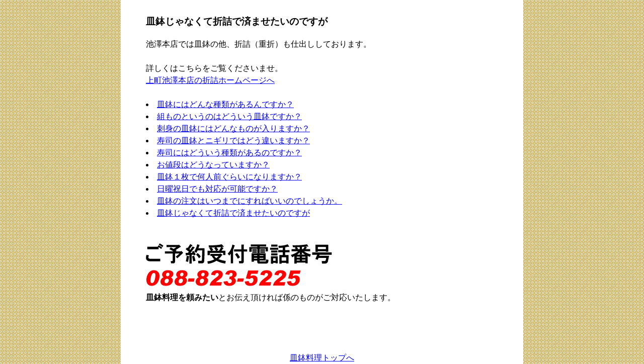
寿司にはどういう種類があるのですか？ (229, 153)
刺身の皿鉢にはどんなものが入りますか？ (233, 128)
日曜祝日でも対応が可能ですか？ (217, 189)
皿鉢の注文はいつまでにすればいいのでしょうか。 (250, 201)
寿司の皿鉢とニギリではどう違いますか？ (233, 141)
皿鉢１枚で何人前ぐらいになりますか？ (229, 177)
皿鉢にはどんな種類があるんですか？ (225, 104)
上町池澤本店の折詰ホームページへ (210, 80)
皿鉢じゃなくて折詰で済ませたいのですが (233, 213)
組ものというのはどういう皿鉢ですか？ (229, 116)
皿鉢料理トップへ (322, 358)
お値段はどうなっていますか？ (213, 165)
